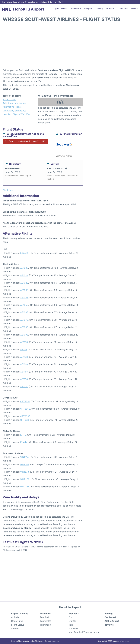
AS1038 (24, 290)
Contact (48, 641)
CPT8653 (25, 416)
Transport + (88, 9)
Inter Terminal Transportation (84, 632)
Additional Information (14, 103)
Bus (70, 617)
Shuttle (72, 621)
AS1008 (24, 268)
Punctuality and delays (14, 111)
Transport (74, 614)
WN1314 (24, 457)
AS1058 (24, 305)
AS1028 (24, 283)
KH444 (24, 442)
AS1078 (24, 320)
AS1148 (24, 364)
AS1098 (24, 335)
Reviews (134, 9)
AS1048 (24, 298)
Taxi (71, 625)
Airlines (15, 628)
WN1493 (25, 464)
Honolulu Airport (29, 9)
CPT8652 (25, 409)
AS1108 (24, 342)
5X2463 (24, 253)
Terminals (45, 614)
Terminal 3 (45, 625)
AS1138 (24, 357)
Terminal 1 (45, 617)
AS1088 (24, 327)
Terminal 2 (45, 621)
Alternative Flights (12, 107)
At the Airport (122, 9)
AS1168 (24, 379)
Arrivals (15, 617)
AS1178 (24, 387)
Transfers (73, 628)
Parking (99, 9)
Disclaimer (39, 641)
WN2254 (25, 487)
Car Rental (110, 9)
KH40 (23, 435)
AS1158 (24, 372)
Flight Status (9, 99)
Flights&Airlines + (61, 9)
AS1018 (24, 275)
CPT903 (24, 420)
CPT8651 (25, 401)
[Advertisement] (70, 47)
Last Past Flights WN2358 (16, 114)
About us (56, 641)
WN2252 (25, 479)
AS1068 (24, 312)
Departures (17, 621)
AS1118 (24, 349)
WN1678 (25, 472)
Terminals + (76, 9)
